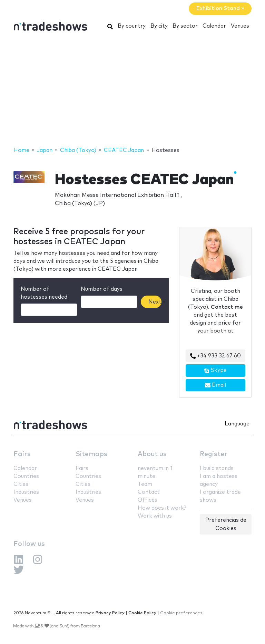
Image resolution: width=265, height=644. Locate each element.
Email (215, 385)
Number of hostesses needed (44, 293)
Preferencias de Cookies (226, 524)
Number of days (102, 289)
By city (159, 26)
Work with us (155, 516)
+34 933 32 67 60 (215, 356)
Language (237, 424)
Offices (148, 500)
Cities (21, 484)
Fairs (22, 454)
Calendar (214, 26)
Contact (149, 492)
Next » (155, 302)
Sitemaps (91, 454)
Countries (26, 476)
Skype (215, 371)
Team (145, 484)
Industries (26, 492)
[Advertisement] (132, 91)
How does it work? (162, 508)
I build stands (217, 468)
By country (132, 26)
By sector (185, 26)
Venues (240, 26)
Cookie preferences (181, 613)
